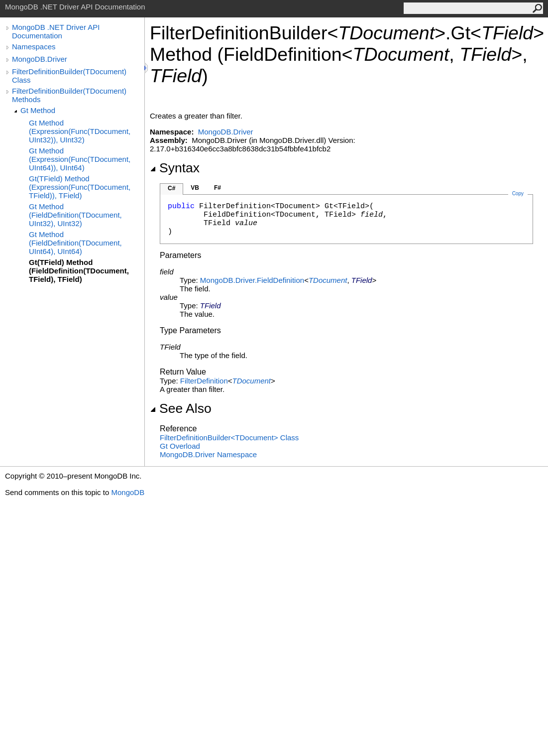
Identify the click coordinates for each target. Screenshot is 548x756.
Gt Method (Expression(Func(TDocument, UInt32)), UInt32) (80, 131)
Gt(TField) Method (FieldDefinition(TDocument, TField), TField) (79, 271)
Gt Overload (180, 446)
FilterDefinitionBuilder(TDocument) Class (69, 76)
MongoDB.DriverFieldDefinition (252, 280)
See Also (181, 408)
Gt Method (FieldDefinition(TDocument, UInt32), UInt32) (75, 215)
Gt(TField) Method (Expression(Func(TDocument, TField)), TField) (80, 187)
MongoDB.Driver (40, 59)
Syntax (175, 168)
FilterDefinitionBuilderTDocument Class (229, 438)
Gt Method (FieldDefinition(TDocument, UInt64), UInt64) (75, 243)
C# (171, 188)
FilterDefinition (204, 381)
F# (218, 188)
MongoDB (128, 492)
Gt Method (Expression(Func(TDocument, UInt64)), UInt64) (80, 159)
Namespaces (34, 47)
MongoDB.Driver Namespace (208, 454)
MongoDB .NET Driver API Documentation (56, 31)
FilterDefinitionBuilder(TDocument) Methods (69, 95)
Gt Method (38, 110)
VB (195, 188)
